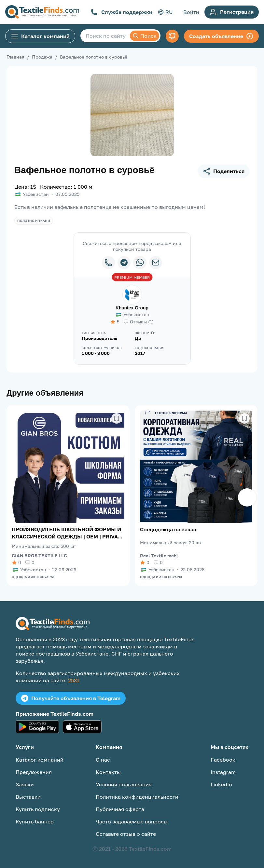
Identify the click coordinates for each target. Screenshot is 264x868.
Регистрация (232, 12)
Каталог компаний (40, 36)
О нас (103, 760)
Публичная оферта (120, 809)
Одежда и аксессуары (33, 577)
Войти (191, 12)
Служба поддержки (122, 12)
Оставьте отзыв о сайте (126, 834)
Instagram (223, 772)
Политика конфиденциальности (137, 797)
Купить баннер (35, 821)
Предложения (34, 772)
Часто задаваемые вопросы (132, 821)
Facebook (223, 760)
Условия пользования (124, 784)
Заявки (25, 784)
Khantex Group (132, 308)
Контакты (108, 772)
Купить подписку (38, 809)
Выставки (28, 797)
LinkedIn (221, 784)
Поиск (145, 36)
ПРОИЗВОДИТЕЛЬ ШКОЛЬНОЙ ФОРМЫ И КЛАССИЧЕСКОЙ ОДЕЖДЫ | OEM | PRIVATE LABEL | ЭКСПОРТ (68, 533)
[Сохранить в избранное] (117, 418)
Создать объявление (221, 36)
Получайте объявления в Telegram (71, 698)
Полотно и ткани (34, 221)
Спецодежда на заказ (168, 529)
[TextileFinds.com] (42, 12)
